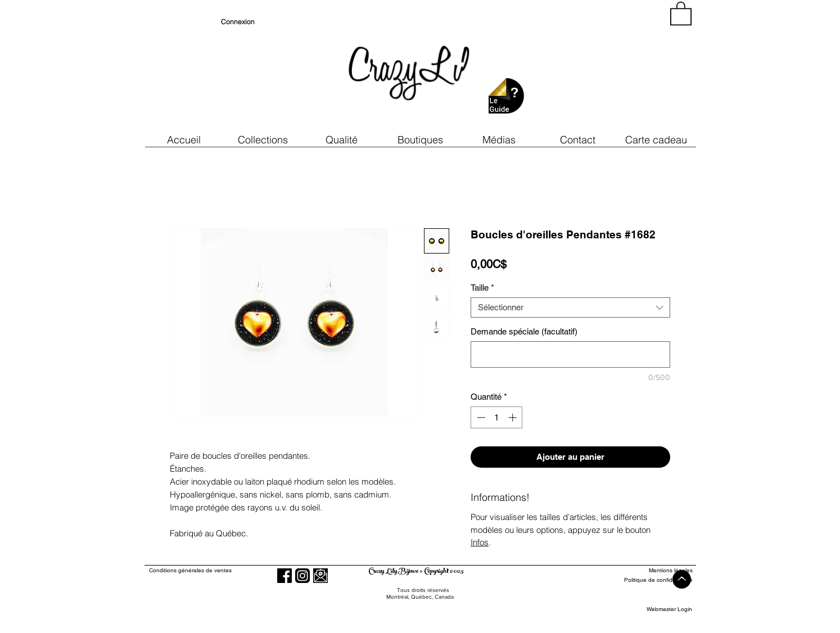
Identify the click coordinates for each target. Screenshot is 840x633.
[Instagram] (302, 576)
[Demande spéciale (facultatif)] (570, 354)
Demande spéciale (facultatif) (524, 331)
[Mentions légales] (651, 570)
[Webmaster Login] (669, 609)
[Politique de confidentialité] (651, 580)
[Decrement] (480, 417)
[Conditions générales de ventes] (222, 570)
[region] (591, 67)
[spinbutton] (497, 417)
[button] (341, 140)
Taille (482, 288)
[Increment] (514, 417)
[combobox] (570, 308)
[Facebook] (284, 576)
